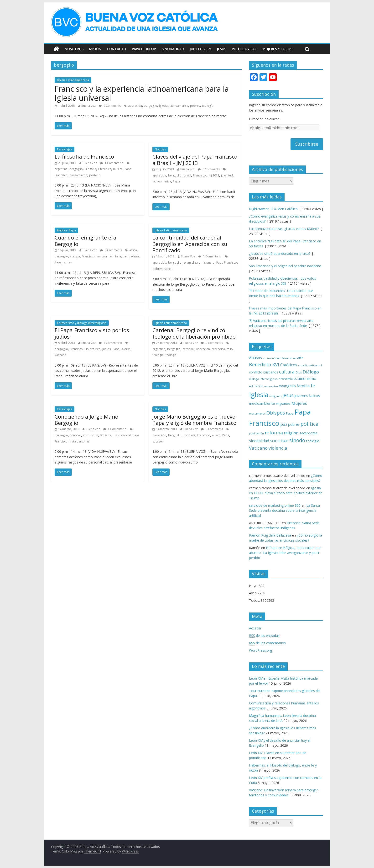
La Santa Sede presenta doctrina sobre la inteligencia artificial (284, 510)
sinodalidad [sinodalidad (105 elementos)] (259, 441)
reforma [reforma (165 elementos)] (274, 433)
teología (208, 106)
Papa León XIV (144, 49)
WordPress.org (260, 650)
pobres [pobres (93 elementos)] (294, 424)
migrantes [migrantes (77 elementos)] (283, 404)
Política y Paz (244, 49)
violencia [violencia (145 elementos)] (278, 448)
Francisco (199, 175)
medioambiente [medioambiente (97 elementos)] (262, 403)
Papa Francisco (227, 263)
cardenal (188, 349)
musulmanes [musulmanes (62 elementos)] (257, 413)
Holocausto (93, 349)
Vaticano (60, 355)
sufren (68, 262)
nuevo (216, 435)
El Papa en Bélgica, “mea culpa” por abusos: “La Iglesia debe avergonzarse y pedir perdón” (285, 553)
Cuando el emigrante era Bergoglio (86, 240)
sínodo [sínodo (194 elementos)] (297, 440)
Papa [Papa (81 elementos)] (290, 413)
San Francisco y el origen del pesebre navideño (285, 266)
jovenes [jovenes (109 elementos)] (301, 396)
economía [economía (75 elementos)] (286, 379)
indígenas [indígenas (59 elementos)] (275, 396)
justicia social (122, 435)
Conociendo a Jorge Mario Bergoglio (86, 420)
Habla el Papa (66, 230)
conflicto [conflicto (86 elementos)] (256, 372)
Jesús (221, 49)
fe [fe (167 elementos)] (313, 386)
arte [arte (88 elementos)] (300, 358)
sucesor (158, 441)
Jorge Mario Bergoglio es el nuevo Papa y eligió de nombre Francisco (194, 420)
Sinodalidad (173, 49)
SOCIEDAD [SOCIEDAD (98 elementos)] (279, 441)
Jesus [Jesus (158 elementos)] (288, 395)
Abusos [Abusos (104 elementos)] (255, 358)
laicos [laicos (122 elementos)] (315, 396)
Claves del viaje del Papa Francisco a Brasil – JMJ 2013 (195, 160)
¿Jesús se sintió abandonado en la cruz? (280, 253)
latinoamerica (179, 106)
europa (75, 256)
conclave (189, 435)
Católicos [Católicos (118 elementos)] (289, 365)
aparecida (135, 106)
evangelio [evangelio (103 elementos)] (287, 386)
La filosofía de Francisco (84, 156)
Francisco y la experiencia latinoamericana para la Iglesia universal (142, 93)
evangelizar (191, 263)
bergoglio (151, 106)
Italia (118, 256)
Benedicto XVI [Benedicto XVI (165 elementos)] (264, 365)
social (168, 269)
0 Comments (110, 106)
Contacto (117, 49)
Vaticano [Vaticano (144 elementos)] (258, 448)
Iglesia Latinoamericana (73, 80)
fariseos (105, 435)
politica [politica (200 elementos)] (309, 424)
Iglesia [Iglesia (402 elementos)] (259, 395)
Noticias (160, 149)
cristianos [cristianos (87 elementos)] (271, 372)
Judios (106, 349)
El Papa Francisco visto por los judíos (92, 333)
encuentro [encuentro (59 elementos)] (271, 386)
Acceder (255, 628)
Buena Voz (88, 106)
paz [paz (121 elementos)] (284, 424)
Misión (95, 49)
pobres (195, 106)
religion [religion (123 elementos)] (291, 433)
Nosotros (74, 49)
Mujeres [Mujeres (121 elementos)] (299, 403)
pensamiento (78, 175)
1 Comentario (112, 163)
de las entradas (264, 636)
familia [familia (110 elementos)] (303, 386)
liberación (203, 349)
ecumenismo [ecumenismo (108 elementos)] (305, 378)
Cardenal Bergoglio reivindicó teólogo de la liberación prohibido (194, 333)
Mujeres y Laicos (277, 49)
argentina (61, 169)
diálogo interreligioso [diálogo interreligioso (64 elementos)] (263, 379)
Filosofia (90, 169)
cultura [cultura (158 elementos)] (287, 372)
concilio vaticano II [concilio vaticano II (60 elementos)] (310, 365)
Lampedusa (131, 256)
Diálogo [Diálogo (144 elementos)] (311, 372)
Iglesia (163, 106)
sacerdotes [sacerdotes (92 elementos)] (309, 433)
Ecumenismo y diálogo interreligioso (82, 323)
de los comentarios (267, 643)
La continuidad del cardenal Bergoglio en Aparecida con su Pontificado (190, 244)
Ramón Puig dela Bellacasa (270, 535)
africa (133, 250)
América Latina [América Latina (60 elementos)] (287, 358)
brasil (187, 175)
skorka (126, 349)
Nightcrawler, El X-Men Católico (273, 209)
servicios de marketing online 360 (275, 505)
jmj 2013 (213, 175)
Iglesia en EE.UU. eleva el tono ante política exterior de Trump (286, 493)
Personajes (65, 149)
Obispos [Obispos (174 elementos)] (276, 413)
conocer (75, 435)
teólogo (171, 355)
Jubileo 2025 (200, 49)
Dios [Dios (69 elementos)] (299, 372)
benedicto (159, 435)
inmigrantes (105, 256)
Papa (176, 181)
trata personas (79, 441)
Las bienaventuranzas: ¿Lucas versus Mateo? (284, 229)
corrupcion (91, 435)
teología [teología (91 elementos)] (313, 441)
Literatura (105, 169)
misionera (208, 263)
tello (230, 349)
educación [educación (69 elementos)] (256, 386)
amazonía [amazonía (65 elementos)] (270, 358)
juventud (227, 175)
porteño (95, 175)
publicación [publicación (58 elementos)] (256, 433)
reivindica (218, 349)
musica (118, 169)
